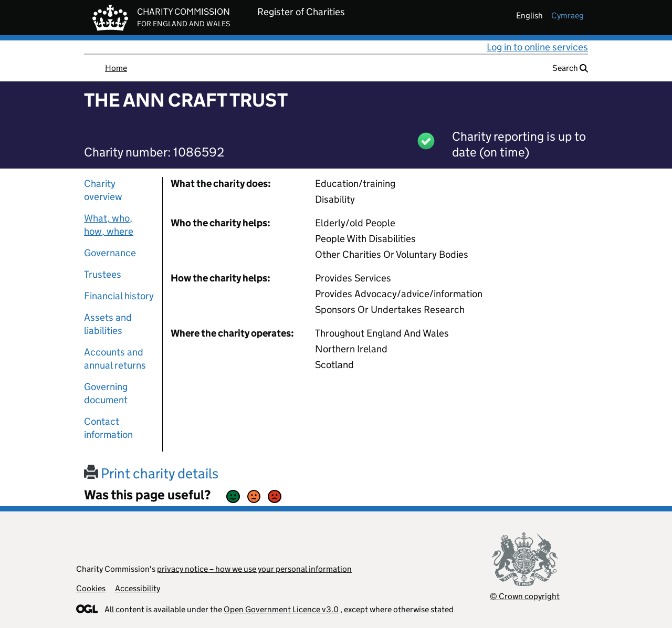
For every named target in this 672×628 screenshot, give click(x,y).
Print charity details (151, 473)
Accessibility (138, 588)
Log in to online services (537, 47)
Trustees (103, 274)
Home (116, 68)
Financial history (119, 296)
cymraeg (568, 15)
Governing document (106, 393)
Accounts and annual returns (115, 359)
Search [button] (570, 68)
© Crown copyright (525, 596)
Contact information (108, 428)
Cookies (91, 588)
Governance (110, 253)
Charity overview (103, 190)
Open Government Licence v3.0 (281, 609)
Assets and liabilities (108, 324)
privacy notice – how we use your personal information (254, 569)
